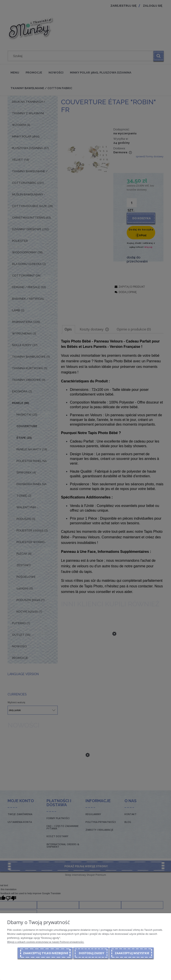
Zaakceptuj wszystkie (132, 953)
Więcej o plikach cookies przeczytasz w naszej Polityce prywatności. (46, 942)
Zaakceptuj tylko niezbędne (46, 953)
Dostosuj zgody (92, 953)
